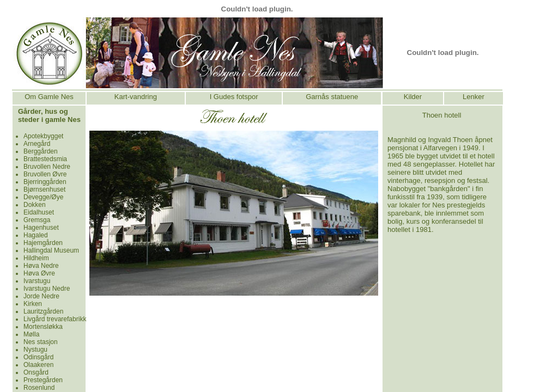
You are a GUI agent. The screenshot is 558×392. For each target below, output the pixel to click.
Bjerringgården (45, 182)
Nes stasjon (41, 342)
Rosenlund (39, 388)
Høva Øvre (39, 273)
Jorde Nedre (41, 296)
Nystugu (35, 350)
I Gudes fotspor (234, 97)
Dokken (35, 205)
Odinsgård (38, 357)
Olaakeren (38, 365)
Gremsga (37, 220)
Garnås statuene (332, 97)
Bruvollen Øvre (45, 174)
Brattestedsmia (45, 159)
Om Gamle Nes (49, 97)
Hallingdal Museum (51, 250)
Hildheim (36, 258)
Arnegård (37, 144)
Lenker (474, 97)
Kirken (33, 304)
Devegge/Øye (43, 197)
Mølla (31, 334)
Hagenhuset (41, 228)
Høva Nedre (41, 266)
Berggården (41, 151)
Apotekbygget (43, 136)
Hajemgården (43, 243)
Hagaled (36, 235)
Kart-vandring (136, 97)
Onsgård (36, 372)
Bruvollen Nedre (47, 167)
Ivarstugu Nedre (47, 289)
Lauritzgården (43, 311)
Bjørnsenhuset (44, 189)
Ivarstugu (37, 281)
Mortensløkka (43, 327)
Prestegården (43, 380)
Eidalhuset (39, 212)
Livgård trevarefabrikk (55, 319)
